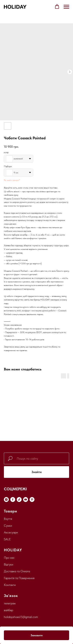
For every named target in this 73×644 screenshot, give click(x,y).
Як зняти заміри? (12, 180)
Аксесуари (11, 532)
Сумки (8, 526)
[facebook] (13, 500)
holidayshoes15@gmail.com (21, 617)
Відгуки (9, 564)
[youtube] (26, 500)
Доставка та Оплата (17, 571)
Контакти (10, 585)
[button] (57, 7)
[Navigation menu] (66, 7)
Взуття (8, 519)
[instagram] (6, 500)
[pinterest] (32, 500)
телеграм (10, 603)
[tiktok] (19, 500)
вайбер (8, 610)
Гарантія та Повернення (19, 578)
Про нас (9, 558)
